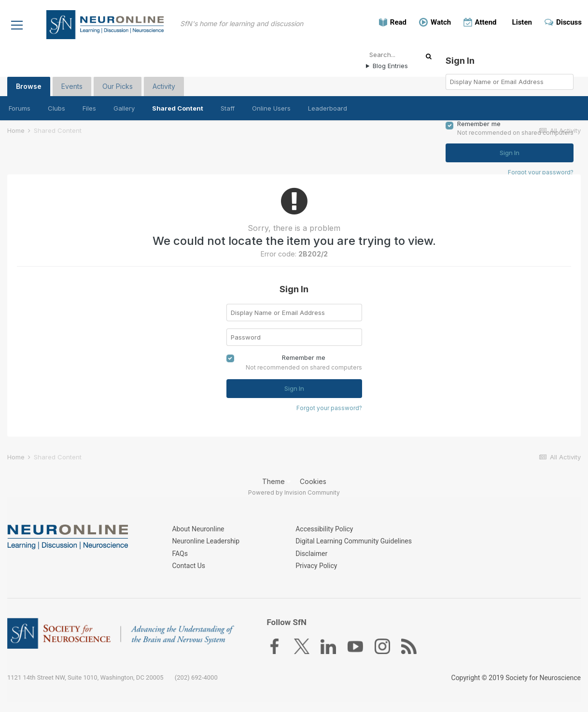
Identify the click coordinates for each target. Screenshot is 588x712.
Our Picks (118, 86)
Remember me (304, 357)
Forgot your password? (329, 407)
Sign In (294, 388)
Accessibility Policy (324, 529)
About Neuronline (198, 529)
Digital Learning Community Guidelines (354, 541)
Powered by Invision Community (294, 492)
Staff (228, 108)
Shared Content (178, 108)
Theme (276, 481)
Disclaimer (311, 554)
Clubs (56, 108)
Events (72, 86)
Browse (29, 89)
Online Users (271, 108)
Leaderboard (328, 108)
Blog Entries (390, 65)
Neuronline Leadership (206, 541)
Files (89, 108)
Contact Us (189, 566)
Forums (20, 108)
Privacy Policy (316, 566)
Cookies (313, 481)
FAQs (180, 554)
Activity (164, 86)
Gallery (124, 108)
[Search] (397, 54)
